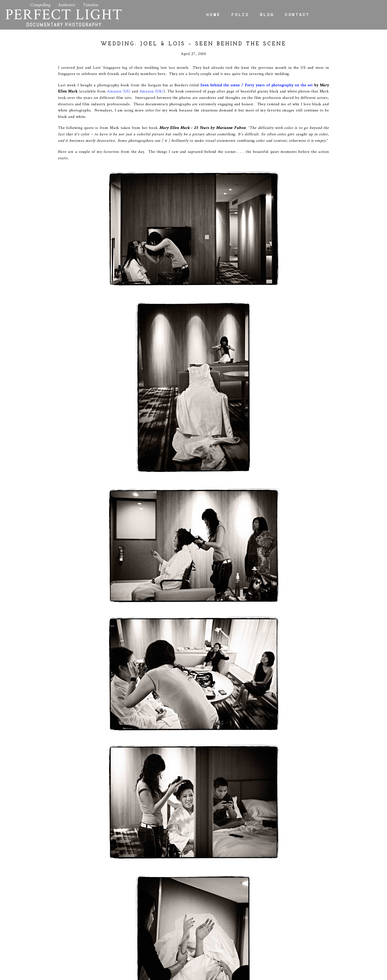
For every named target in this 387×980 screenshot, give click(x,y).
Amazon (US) (119, 91)
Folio (240, 15)
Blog (267, 15)
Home (213, 15)
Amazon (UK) (152, 91)
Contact (297, 15)
